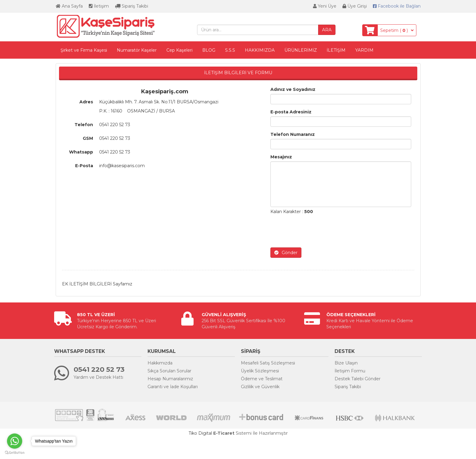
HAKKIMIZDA (260, 50)
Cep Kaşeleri (179, 50)
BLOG (209, 50)
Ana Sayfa (69, 6)
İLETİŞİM (336, 50)
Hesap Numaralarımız (170, 379)
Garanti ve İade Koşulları (173, 387)
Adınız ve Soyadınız (293, 89)
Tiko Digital (200, 433)
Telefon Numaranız (293, 134)
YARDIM (364, 50)
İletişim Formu (350, 371)
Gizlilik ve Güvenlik (260, 387)
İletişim (99, 6)
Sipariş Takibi (132, 6)
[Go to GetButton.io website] (15, 453)
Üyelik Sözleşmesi (260, 371)
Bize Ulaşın (346, 363)
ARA (327, 30)
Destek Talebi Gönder (358, 379)
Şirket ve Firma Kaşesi (84, 50)
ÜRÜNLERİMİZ (301, 50)
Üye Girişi (355, 6)
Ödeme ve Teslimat (262, 379)
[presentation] (317, 231)
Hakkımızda (160, 363)
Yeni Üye (325, 6)
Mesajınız (281, 157)
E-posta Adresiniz (291, 112)
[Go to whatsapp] (15, 441)
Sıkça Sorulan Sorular (169, 371)
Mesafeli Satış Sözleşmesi (268, 363)
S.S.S (230, 50)
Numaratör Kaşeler (137, 50)
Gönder (286, 253)
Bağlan (397, 6)
